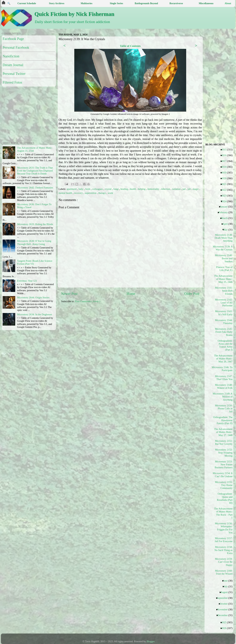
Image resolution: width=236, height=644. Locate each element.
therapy (103, 193)
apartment (72, 189)
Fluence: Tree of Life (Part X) (224, 269)
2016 (225, 155)
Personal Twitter (14, 74)
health (133, 189)
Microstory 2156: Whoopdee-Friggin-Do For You (224, 528)
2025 (225, 622)
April (226, 224)
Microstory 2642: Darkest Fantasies (35, 188)
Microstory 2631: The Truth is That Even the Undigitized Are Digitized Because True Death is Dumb (35, 171)
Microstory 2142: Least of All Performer (224, 303)
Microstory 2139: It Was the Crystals (223, 248)
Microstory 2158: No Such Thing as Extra (224, 550)
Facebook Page (13, 39)
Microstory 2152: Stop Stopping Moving (224, 453)
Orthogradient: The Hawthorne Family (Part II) (223, 420)
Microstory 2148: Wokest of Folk (224, 386)
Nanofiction (11, 56)
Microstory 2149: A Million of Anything (223, 397)
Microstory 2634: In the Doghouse (35, 314)
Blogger (151, 641)
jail (184, 189)
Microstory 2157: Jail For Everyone (224, 540)
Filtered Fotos (12, 82)
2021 (225, 184)
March (226, 218)
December (224, 615)
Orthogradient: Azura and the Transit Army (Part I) (225, 345)
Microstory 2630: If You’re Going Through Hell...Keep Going (34, 242)
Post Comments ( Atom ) (87, 301)
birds (88, 189)
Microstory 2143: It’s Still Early (224, 313)
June (227, 581)
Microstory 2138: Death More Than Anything (224, 238)
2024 (225, 201)
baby (81, 189)
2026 (225, 628)
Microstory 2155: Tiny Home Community (224, 485)
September (224, 598)
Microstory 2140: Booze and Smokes (224, 258)
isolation (176, 189)
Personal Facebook (16, 47)
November (224, 609)
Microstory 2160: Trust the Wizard (224, 572)
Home (131, 294)
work (110, 193)
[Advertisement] (24, 114)
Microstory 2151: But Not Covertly (224, 442)
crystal (108, 189)
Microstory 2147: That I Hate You (224, 378)
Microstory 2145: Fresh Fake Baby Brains (224, 332)
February (224, 212)
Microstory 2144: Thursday (224, 322)
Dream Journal (13, 65)
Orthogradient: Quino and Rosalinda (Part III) (225, 498)
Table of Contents (130, 46)
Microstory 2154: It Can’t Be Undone (223, 475)
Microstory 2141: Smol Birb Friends (224, 291)
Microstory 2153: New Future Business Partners (224, 465)
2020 (225, 178)
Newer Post (69, 294)
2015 (225, 150)
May (227, 230)
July (227, 586)
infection (166, 189)
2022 (225, 190)
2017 (225, 161)
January (225, 207)
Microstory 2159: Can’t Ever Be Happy (224, 562)
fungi (116, 189)
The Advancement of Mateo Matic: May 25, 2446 (223, 279)
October (225, 604)
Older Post (192, 294)
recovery (79, 193)
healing (125, 189)
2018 (225, 167)
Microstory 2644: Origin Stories (33, 297)
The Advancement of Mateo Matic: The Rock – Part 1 (223, 513)
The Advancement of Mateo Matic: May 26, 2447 (223, 359)
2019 (225, 173)
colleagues (98, 189)
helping (142, 189)
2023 (225, 196)
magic (196, 189)
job (189, 189)
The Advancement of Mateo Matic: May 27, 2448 (223, 432)
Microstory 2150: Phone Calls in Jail (224, 409)
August (225, 592)
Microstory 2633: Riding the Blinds (35, 224)
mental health (66, 193)
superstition (91, 193)
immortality (154, 189)
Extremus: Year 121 (27, 281)
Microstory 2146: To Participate (223, 369)
